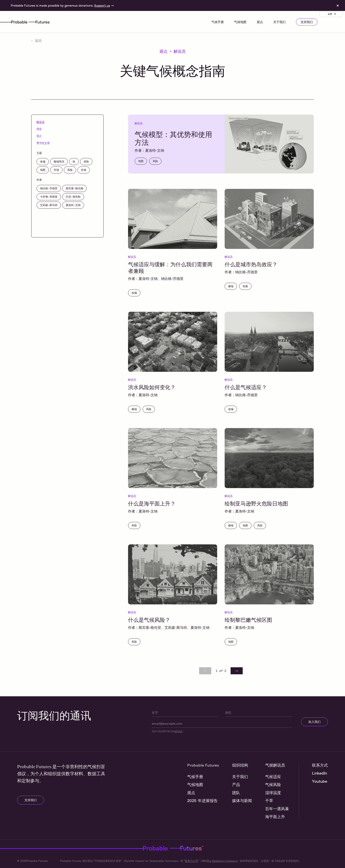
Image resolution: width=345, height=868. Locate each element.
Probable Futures (112, 848)
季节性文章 (43, 143)
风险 (70, 170)
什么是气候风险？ (149, 620)
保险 (86, 161)
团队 (236, 793)
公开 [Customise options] (332, 14)
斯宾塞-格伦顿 (74, 188)
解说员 (40, 122)
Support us (102, 5)
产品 (236, 784)
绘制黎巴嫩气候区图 (248, 620)
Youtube (320, 781)
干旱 (269, 801)
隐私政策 (178, 731)
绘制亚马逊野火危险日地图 (256, 503)
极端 (231, 286)
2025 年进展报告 (202, 801)
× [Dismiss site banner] (338, 5)
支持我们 (307, 22)
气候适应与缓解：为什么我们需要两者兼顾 (170, 267)
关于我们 (279, 22)
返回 (36, 40)
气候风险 (273, 784)
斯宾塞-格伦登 (150, 627)
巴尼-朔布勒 (73, 197)
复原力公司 (191, 861)
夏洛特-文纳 (73, 205)
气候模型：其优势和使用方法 (173, 138)
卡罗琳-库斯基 (49, 197)
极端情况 (59, 161)
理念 (39, 129)
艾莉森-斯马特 (49, 205)
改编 (43, 161)
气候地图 (240, 22)
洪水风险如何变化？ (152, 387)
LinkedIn (319, 773)
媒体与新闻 (242, 801)
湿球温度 (273, 793)
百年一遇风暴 (277, 809)
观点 (260, 22)
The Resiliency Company (222, 861)
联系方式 (320, 765)
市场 (56, 170)
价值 (84, 170)
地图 (43, 170)
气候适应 (273, 777)
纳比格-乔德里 (49, 188)
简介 (39, 136)
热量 (245, 286)
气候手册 (218, 22)
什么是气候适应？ (246, 387)
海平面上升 (275, 817)
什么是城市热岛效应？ (251, 264)
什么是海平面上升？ (152, 503)
